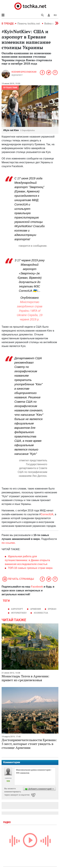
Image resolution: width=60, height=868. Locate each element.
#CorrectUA (41, 613)
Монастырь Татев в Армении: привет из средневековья (25, 678)
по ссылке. (9, 543)
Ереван (52, 609)
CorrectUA (47, 514)
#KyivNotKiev (19, 613)
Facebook (37, 587)
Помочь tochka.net (29, 24)
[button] (49, 15)
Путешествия (10, 88)
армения (36, 609)
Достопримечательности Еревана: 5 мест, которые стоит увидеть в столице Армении (29, 744)
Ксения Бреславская (24, 72)
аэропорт (17, 609)
